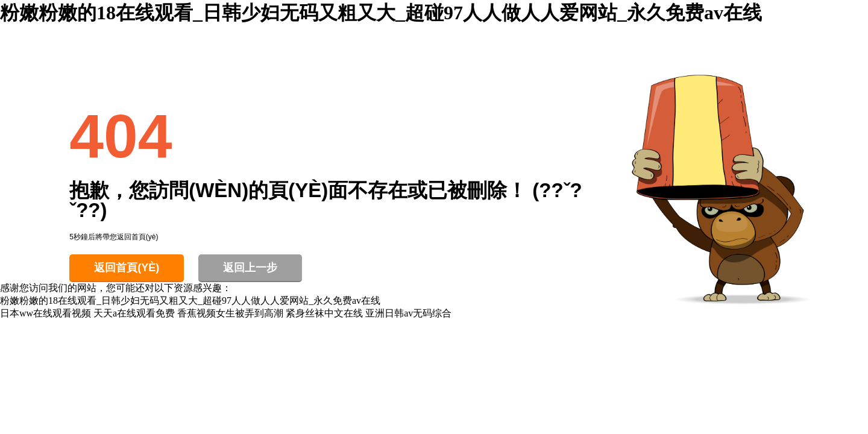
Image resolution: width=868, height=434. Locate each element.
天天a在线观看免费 (134, 313)
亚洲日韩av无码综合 (408, 313)
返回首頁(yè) (127, 268)
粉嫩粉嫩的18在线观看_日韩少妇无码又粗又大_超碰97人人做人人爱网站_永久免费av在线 (381, 13)
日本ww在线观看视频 (46, 313)
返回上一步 (250, 268)
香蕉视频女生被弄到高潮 (230, 313)
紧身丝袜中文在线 (324, 313)
